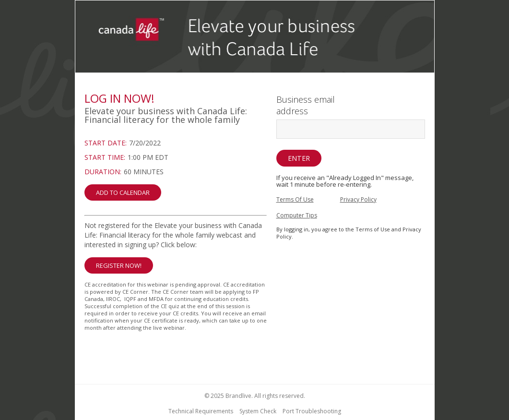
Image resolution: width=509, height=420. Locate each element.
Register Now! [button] (119, 265)
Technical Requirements (201, 411)
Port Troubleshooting (312, 411)
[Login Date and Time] (176, 169)
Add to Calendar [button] (123, 192)
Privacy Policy (358, 199)
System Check (258, 411)
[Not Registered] (176, 298)
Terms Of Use (295, 199)
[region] (255, 38)
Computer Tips (297, 215)
